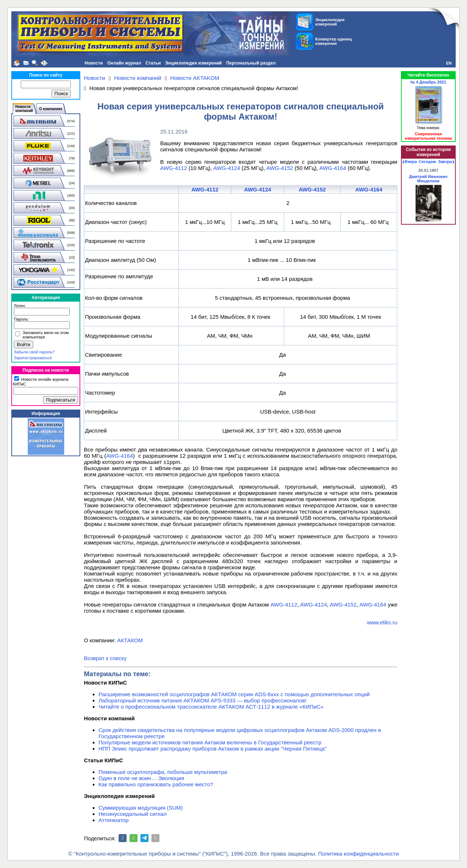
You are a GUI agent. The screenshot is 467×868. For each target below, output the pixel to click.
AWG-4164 (333, 168)
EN (449, 63)
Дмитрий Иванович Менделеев (428, 179)
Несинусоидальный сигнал (133, 814)
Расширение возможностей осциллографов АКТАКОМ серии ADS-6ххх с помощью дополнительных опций (234, 694)
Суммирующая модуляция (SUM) (141, 808)
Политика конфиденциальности (358, 854)
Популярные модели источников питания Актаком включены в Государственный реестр (210, 742)
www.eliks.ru (382, 622)
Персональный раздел (251, 63)
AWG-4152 (280, 168)
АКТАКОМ (130, 640)
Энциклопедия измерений (194, 63)
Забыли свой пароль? (34, 352)
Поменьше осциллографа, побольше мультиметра (163, 772)
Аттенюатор (114, 820)
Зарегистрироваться (33, 358)
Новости (94, 63)
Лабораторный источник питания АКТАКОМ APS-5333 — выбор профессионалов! (202, 700)
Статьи (153, 63)
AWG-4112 (174, 168)
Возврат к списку (105, 658)
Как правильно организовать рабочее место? (156, 784)
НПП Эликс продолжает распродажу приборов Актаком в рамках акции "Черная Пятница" (213, 749)
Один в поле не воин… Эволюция (141, 778)
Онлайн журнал (124, 63)
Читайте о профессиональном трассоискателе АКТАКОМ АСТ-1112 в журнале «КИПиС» (211, 707)
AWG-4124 (227, 168)
